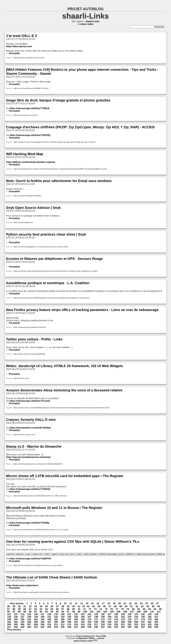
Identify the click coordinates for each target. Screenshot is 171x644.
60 (25, 610)
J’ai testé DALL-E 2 (21, 36)
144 (69, 617)
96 (63, 612)
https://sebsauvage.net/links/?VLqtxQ (30, 401)
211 (56, 625)
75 (106, 610)
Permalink (14, 53)
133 (150, 615)
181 (9, 622)
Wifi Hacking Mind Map (25, 154)
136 (16, 617)
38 (63, 607)
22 (130, 604)
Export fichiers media (85, 641)
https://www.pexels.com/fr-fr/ (26, 115)
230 (29, 627)
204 (9, 625)
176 (129, 620)
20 (119, 604)
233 (49, 627)
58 (14, 610)
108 (139, 612)
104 (112, 612)
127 (109, 615)
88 (19, 612)
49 (121, 607)
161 (29, 620)
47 (110, 607)
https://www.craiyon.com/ (24, 435)
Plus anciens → (16, 630)
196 (109, 622)
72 (90, 610)
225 (150, 625)
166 (63, 620)
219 (109, 625)
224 (143, 625)
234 (56, 627)
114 (22, 615)
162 (36, 620)
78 (122, 610)
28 (9, 607)
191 (76, 622)
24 (141, 604)
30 (19, 607)
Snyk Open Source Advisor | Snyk (33, 208)
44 (94, 607)
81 (139, 610)
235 (63, 627)
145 (76, 617)
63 (41, 610)
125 (96, 615)
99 (79, 612)
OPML (92, 639)
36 (52, 607)
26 (152, 604)
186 (43, 622)
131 (136, 615)
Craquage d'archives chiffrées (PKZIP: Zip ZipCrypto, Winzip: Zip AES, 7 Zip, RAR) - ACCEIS (80, 127)
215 (83, 625)
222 (129, 625)
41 (79, 607)
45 (99, 607)
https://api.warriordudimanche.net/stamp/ (28, 457)
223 (136, 625)
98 (74, 612)
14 (87, 604)
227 (9, 627)
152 (123, 617)
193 (89, 622)
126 (103, 615)
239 (89, 627)
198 (123, 622)
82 (144, 610)
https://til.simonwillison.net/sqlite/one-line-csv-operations (38, 566)
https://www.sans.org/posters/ (22, 586)
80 (133, 610)
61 (30, 610)
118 (49, 615)
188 (56, 622)
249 (156, 627)
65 (52, 610)
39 (68, 607)
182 (16, 622)
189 (63, 622)
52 (137, 607)
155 (143, 617)
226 (156, 625)
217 (96, 625)
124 (89, 615)
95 (57, 612)
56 (159, 607)
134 (156, 615)
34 (41, 607)
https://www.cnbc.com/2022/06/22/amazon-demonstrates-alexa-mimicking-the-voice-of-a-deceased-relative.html (61, 408)
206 (22, 625)
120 (63, 615)
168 (76, 620)
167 (69, 620)
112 (9, 615)
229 (22, 627)
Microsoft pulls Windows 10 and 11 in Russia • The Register (54, 508)
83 (150, 610)
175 (123, 620)
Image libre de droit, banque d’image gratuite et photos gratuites (58, 100)
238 (83, 627)
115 (29, 615)
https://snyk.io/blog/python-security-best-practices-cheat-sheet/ (41, 247)
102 (98, 612)
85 (160, 610)
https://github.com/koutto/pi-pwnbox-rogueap (31, 162)
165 (56, 620)
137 (22, 617)
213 (69, 625)
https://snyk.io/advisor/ (23, 222)
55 (153, 607)
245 (129, 627)
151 (116, 617)
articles (101, 639)
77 (117, 610)
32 (30, 607)
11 (71, 604)
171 (96, 620)
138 (29, 617)
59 (19, 610)
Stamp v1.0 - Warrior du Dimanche (34, 446)
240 (96, 627)
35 (46, 607)
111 (159, 612)
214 (76, 625)
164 (49, 620)
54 (148, 607)
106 (125, 612)
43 (88, 607)
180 (156, 620)
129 (123, 615)
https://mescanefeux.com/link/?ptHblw (30, 428)
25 (147, 604)
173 (109, 620)
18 (109, 604)
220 (116, 625)
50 (126, 607)
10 (65, 604)
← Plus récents (15, 604)
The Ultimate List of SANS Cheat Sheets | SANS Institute (52, 578)
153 (129, 617)
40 (74, 607)
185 (36, 622)
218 (103, 625)
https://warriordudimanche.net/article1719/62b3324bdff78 (38, 464)
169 (83, 620)
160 (22, 620)
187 (49, 622)
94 (52, 612)
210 (49, 625)
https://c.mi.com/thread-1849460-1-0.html (31, 88)
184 (29, 622)
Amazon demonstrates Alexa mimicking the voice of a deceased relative (64, 390)
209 (43, 625)
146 (83, 617)
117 (43, 615)
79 (128, 610)
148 (96, 617)
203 (156, 622)
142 (56, 617)
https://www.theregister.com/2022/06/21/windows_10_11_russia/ (41, 530)
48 (115, 607)
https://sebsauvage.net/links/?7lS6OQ (30, 489)
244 (123, 627)
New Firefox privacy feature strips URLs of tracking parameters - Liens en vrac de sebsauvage (82, 310)
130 (129, 615)
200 (136, 622)
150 (109, 617)
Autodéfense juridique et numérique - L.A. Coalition (48, 283)
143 (63, 617)
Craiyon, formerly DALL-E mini (31, 420)
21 (125, 604)
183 (22, 622)
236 (69, 627)
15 (92, 604)
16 (98, 604)
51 (132, 607)
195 (103, 622)
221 (123, 625)
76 (112, 610)
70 (79, 610)
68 (68, 610)
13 (82, 604)
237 (76, 627)
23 (136, 604)
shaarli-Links (85, 16)
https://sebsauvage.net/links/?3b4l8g (29, 523)
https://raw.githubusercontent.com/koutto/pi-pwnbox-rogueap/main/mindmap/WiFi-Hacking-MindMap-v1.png (60, 169)
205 (16, 625)
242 (109, 627)
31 (25, 607)
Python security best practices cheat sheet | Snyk (46, 234)
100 (85, 612)
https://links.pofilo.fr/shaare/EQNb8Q (29, 354)
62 (36, 610)
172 (103, 620)
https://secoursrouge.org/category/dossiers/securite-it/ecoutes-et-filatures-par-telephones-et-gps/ (55, 271)
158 (9, 620)
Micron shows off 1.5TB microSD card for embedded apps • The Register (65, 476)
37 (57, 607)
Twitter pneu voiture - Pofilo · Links (34, 339)
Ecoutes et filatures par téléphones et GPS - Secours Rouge (54, 259)
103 (105, 612)
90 (30, 612)
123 (83, 615)
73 (95, 610)
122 (76, 615)
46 (104, 607)
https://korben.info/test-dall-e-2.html (29, 58)
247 (143, 627)
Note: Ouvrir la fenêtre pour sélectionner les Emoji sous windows (59, 181)
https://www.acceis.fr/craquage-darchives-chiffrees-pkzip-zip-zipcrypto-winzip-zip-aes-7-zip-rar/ (54, 142)
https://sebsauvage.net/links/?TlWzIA (30, 108)
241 (103, 627)
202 (150, 622)
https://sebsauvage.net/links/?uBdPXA (30, 559)
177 (136, 620)
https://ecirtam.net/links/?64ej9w (27, 196)
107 (132, 612)
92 (41, 612)
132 (143, 615)
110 (152, 612)
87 (14, 612)
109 (145, 612)
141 (49, 617)
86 (9, 612)
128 (116, 615)
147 (89, 617)
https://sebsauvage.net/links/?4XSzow (30, 327)
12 (76, 604)
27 (158, 604)
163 (43, 620)
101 (92, 612)
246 (136, 627)
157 (156, 617)
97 (68, 612)
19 (114, 604)
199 (129, 622)
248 (150, 627)
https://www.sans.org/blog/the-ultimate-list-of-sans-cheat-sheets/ (41, 593)
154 (136, 617)
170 (89, 620)
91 (36, 612)
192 (83, 622)
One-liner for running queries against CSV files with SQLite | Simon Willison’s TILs (73, 541)
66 (57, 610)
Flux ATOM (101, 637)
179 (150, 620)
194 (96, 622)
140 (43, 617)
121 (69, 615)
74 (101, 610)
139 (36, 617)
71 (84, 610)
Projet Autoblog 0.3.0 (85, 637)
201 (143, 622)
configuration (82, 639)
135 (9, 617)
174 (116, 620)
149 (103, 617)
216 (89, 625)
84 (155, 610)
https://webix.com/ (21, 378)
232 (43, 627)
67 (63, 610)
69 (74, 610)
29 (14, 607)
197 (116, 622)
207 (29, 625)
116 (36, 615)
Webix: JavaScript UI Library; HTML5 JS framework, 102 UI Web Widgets (65, 366)
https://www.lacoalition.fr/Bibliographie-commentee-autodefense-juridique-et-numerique (51, 298)
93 (46, 612)
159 (16, 620)
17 (103, 604)
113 (16, 615)
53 (142, 607)
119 (56, 615)
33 (36, 607)
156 (150, 617)
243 (116, 627)
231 (36, 627)
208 (36, 625)
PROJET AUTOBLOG (85, 9)
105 (119, 612)
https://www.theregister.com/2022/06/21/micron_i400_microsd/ (40, 496)
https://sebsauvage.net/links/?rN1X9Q (30, 135)
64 (46, 610)
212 (63, 625)
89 (25, 612)
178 (143, 620)
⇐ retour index (86, 24)
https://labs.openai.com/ (19, 46)
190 (69, 622)
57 (9, 610)
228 (16, 627)
